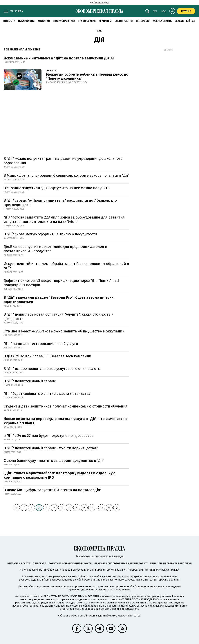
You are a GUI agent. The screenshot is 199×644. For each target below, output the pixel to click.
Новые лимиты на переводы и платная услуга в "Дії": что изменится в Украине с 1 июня (66, 421)
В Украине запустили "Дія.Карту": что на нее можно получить (57, 188)
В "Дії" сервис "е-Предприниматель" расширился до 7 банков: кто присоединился (60, 203)
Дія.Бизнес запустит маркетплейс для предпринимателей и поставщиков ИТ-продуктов (55, 249)
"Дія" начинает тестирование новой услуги (41, 344)
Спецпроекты (124, 21)
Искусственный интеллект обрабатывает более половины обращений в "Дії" (66, 266)
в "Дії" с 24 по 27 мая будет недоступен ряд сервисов (49, 436)
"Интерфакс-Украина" (130, 577)
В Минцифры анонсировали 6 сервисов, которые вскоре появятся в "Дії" (66, 175)
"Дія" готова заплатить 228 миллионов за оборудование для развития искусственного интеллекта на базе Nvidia (64, 219)
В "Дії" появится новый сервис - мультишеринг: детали (51, 448)
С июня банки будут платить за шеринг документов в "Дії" (54, 461)
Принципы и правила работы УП (171, 563)
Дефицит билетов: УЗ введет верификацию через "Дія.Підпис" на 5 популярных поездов (61, 283)
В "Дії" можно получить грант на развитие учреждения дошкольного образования (63, 161)
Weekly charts (162, 21)
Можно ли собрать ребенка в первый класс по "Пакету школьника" (87, 76)
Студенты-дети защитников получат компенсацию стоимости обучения (66, 406)
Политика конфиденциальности (70, 563)
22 (102, 508)
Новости (9, 21)
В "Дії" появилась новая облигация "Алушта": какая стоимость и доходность (59, 316)
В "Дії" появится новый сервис (30, 381)
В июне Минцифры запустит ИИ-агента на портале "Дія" (53, 490)
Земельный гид (185, 21)
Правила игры (87, 21)
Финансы (105, 21)
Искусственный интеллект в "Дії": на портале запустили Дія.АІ (59, 58)
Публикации (26, 21)
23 (109, 508)
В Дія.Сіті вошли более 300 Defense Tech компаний (47, 356)
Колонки (44, 21)
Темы (100, 31)
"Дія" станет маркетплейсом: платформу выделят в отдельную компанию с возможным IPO (60, 475)
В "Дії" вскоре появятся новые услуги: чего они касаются (53, 369)
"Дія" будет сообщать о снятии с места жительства (47, 394)
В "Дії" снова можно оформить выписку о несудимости (50, 234)
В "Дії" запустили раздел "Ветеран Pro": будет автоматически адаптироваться (59, 300)
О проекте (39, 563)
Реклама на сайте (19, 563)
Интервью (143, 21)
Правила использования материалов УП (121, 563)
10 (92, 508)
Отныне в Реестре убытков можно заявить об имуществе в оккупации (64, 331)
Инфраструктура (64, 21)
